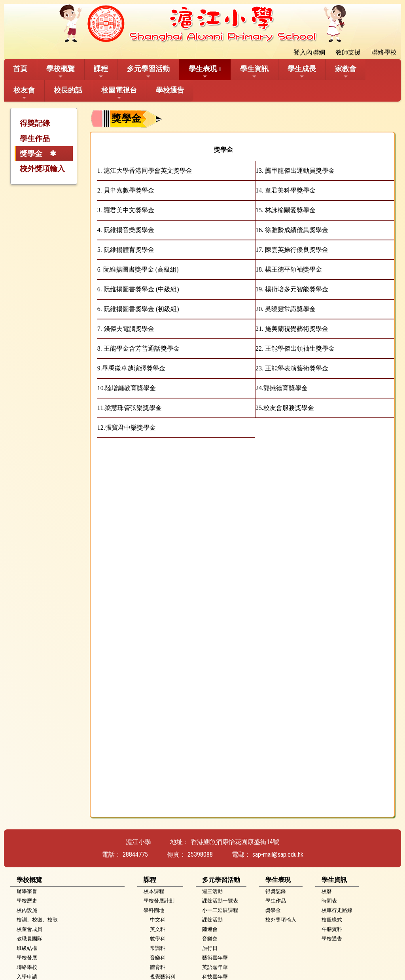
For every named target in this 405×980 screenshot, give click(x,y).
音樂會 (210, 939)
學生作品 (35, 139)
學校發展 (27, 958)
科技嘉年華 (215, 977)
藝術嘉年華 (215, 958)
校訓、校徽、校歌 (37, 920)
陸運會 (210, 929)
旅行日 (210, 948)
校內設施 (27, 910)
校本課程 (154, 891)
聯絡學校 (27, 967)
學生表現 (203, 72)
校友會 (24, 93)
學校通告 (170, 90)
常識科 (158, 948)
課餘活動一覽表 (220, 901)
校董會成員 (29, 929)
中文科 (158, 920)
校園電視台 (119, 93)
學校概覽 (61, 72)
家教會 (346, 72)
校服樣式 (332, 920)
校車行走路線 (337, 910)
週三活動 (212, 891)
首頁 (20, 69)
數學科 (158, 939)
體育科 (158, 967)
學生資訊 (254, 72)
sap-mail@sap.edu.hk (278, 854)
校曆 (327, 891)
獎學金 (31, 154)
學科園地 (154, 910)
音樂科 (158, 958)
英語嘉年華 (215, 967)
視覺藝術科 (163, 977)
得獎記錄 (35, 123)
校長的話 (68, 90)
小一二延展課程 (220, 910)
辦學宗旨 (27, 891)
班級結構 (27, 948)
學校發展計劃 (159, 901)
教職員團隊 (29, 939)
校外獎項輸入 (42, 169)
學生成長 (302, 72)
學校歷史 (27, 901)
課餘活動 (212, 920)
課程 (101, 72)
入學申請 (27, 977)
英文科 (158, 929)
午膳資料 (332, 929)
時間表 (329, 901)
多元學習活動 (148, 72)
